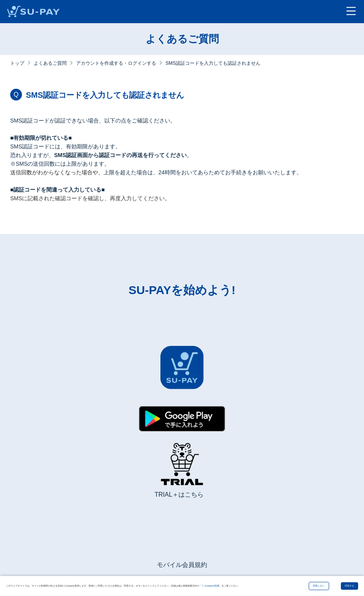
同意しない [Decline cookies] (319, 586)
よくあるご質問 (50, 63)
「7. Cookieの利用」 (210, 586)
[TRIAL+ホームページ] (182, 467)
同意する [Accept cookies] (349, 586)
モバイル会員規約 (182, 565)
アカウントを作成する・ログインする (116, 63)
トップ (17, 63)
